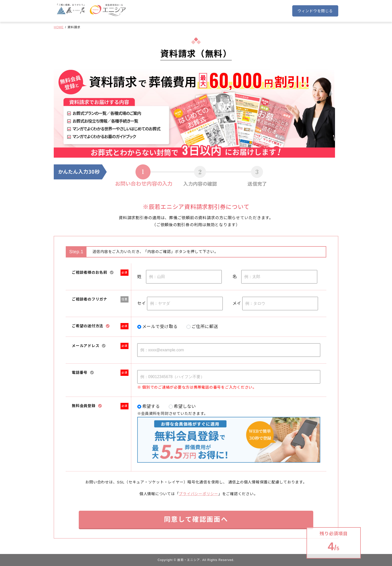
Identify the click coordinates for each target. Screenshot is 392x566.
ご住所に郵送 (205, 327)
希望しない (185, 406)
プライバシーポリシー (198, 494)
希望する (151, 406)
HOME (59, 27)
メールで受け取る (160, 327)
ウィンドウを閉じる (315, 11)
